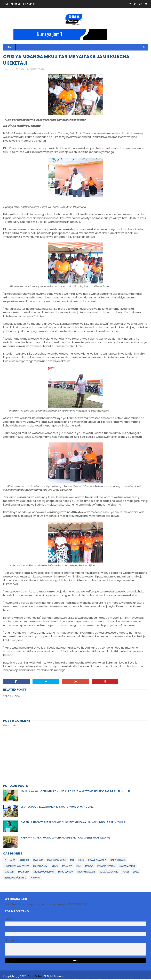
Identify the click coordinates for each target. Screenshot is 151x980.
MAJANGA (67, 867)
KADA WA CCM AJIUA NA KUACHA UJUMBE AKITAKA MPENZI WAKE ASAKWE (65, 839)
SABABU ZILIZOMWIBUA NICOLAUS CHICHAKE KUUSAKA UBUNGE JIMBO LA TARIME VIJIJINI (74, 823)
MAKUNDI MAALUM (106, 867)
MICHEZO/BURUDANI (44, 873)
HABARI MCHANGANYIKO (17, 867)
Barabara (24, 861)
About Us (16, 4)
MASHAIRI (9, 873)
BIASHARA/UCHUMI (57, 861)
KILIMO (55, 867)
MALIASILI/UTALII (127, 867)
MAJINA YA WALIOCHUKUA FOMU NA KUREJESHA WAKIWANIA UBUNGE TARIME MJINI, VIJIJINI (76, 792)
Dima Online (35, 977)
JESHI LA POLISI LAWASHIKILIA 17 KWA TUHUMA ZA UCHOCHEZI (58, 808)
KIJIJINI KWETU (40, 867)
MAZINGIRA (24, 873)
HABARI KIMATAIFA (97, 861)
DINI (72, 861)
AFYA (13, 861)
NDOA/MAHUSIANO (109, 873)
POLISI (126, 873)
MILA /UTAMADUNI (86, 873)
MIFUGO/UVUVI (66, 873)
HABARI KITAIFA (37, 70)
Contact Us (29, 4)
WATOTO (35, 879)
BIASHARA (38, 861)
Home (6, 4)
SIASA (136, 873)
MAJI (79, 867)
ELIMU (81, 861)
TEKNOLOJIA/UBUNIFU (15, 879)
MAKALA (89, 867)
